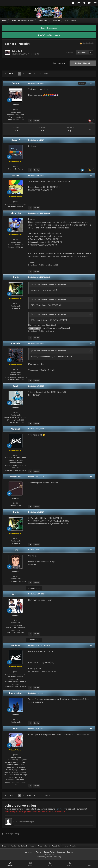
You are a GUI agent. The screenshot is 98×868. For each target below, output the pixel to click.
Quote (36, 121)
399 (16, 240)
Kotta (16, 728)
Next (29, 74)
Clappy (16, 175)
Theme (39, 852)
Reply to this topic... (26, 822)
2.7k (16, 166)
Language (29, 852)
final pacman (16, 477)
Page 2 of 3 (45, 74)
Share (69, 52)
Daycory (16, 594)
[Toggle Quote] (32, 284)
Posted (36, 83)
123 (16, 576)
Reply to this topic (83, 63)
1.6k (16, 755)
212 (16, 720)
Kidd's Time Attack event (49, 35)
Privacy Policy (50, 852)
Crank (16, 386)
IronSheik (16, 343)
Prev (11, 74)
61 (16, 620)
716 (16, 370)
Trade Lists (34, 54)
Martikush (16, 429)
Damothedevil (16, 693)
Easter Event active (49, 28)
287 (16, 455)
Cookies (70, 852)
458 (16, 503)
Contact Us (61, 852)
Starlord (16, 83)
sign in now (60, 809)
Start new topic (59, 63)
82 (16, 412)
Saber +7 (16, 140)
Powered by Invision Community (49, 857)
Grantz (16, 277)
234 (16, 202)
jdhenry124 (16, 213)
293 (16, 303)
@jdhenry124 (35, 328)
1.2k (16, 110)
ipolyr (16, 550)
